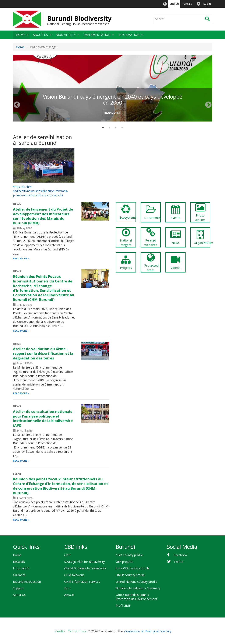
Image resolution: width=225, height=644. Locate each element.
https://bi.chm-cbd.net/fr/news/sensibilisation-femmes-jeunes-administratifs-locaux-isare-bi (41, 191)
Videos (175, 262)
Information (129, 35)
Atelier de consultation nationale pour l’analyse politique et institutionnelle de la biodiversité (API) (43, 418)
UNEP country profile (130, 575)
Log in (207, 4)
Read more (111, 113)
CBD (67, 555)
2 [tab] (109, 128)
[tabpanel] (113, 55)
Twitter (179, 562)
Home (21, 35)
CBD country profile (129, 555)
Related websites (151, 237)
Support (18, 588)
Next (208, 105)
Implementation (97, 35)
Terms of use (77, 631)
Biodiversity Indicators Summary (138, 588)
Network (19, 562)
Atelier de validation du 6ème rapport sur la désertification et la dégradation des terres (43, 353)
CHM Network (74, 575)
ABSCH (69, 595)
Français (187, 4)
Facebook (180, 555)
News (175, 237)
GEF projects (125, 562)
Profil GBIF (123, 606)
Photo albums (200, 212)
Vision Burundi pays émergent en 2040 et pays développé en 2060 (113, 99)
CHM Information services (82, 582)
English (174, 4)
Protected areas (151, 262)
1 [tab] (103, 128)
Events (175, 212)
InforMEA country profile (133, 568)
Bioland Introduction (27, 582)
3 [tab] (116, 128)
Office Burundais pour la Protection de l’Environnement (136, 597)
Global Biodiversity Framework (85, 568)
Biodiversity (66, 35)
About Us (40, 35)
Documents (152, 212)
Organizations (202, 237)
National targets (126, 237)
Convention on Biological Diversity (148, 631)
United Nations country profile (136, 582)
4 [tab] (122, 128)
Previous (17, 105)
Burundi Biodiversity (79, 18)
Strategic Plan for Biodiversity (85, 562)
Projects (126, 262)
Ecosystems (128, 212)
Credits (60, 631)
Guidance (19, 575)
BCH (67, 588)
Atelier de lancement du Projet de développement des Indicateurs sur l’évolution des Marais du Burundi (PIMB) (43, 216)
